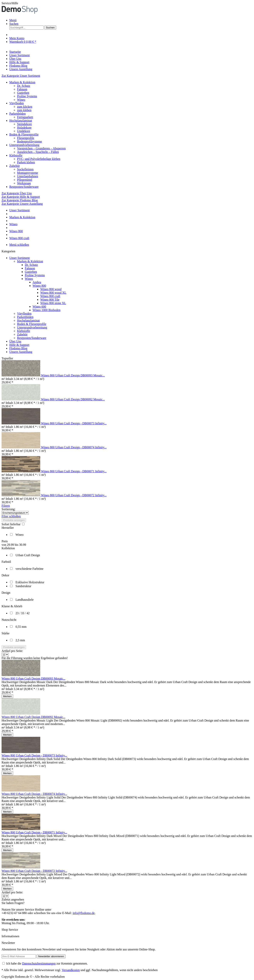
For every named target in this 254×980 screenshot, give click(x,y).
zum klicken (25, 107)
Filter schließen (11, 516)
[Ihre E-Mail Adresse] (19, 956)
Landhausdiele (24, 600)
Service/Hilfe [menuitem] (10, 3)
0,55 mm (21, 627)
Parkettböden (17, 114)
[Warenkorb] (23, 42)
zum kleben (24, 110)
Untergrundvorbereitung (24, 145)
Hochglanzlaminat (21, 121)
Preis (5, 541)
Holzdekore (24, 128)
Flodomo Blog (18, 348)
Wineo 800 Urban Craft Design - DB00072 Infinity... (74, 495)
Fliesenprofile (26, 138)
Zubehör (15, 166)
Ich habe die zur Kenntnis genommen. (47, 963)
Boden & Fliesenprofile (24, 134)
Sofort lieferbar (11, 524)
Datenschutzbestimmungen (39, 963)
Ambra (37, 282)
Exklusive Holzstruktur (30, 582)
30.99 (23, 545)
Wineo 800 (39, 286)
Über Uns (15, 341)
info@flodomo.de (84, 913)
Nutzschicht (9, 620)
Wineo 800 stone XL (53, 303)
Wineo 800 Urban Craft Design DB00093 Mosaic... (73, 375)
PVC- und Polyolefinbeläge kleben (39, 159)
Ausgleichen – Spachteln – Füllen (38, 152)
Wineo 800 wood (51, 289)
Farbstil (6, 562)
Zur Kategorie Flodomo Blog (20, 200)
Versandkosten (71, 970)
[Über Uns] (15, 59)
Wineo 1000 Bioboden (46, 310)
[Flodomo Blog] (18, 66)
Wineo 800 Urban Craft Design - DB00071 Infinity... (74, 471)
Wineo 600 (39, 307)
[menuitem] (131, 20)
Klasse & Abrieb (12, 606)
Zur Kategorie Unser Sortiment (21, 76)
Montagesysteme (27, 173)
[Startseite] (15, 52)
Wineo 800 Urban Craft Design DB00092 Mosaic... (73, 399)
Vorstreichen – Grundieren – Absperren (41, 148)
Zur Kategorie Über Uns (17, 193)
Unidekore (24, 131)
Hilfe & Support (19, 345)
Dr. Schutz (24, 86)
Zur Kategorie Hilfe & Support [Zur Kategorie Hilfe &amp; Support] (21, 197)
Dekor (5, 575)
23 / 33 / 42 (23, 613)
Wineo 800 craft (50, 296)
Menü (13, 20)
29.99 (11, 545)
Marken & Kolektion (22, 82)
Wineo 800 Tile (50, 300)
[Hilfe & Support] (19, 62)
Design (6, 593)
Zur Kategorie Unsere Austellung (22, 204)
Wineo (21, 100)
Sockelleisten (25, 169)
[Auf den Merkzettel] (7, 696)
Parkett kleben (26, 162)
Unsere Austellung (21, 352)
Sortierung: (9, 509)
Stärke (6, 633)
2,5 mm (20, 640)
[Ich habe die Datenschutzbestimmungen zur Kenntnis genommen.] (4, 963)
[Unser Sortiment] (19, 55)
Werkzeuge (24, 183)
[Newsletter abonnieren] (51, 956)
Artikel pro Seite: (12, 651)
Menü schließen (19, 245)
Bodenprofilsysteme (30, 141)
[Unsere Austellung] (21, 69)
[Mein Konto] (17, 38)
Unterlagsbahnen (27, 176)
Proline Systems (27, 96)
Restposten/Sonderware (24, 187)
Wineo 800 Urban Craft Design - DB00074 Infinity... (74, 447)
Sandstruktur (23, 586)
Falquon (22, 89)
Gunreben (23, 93)
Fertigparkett (25, 117)
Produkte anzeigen (14, 520)
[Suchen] (50, 28)
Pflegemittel (25, 180)
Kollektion (8, 548)
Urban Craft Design (28, 555)
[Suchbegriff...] (26, 28)
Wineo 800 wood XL (53, 293)
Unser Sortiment (19, 258)
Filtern (6, 506)
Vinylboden (17, 103)
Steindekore (24, 124)
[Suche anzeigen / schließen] (14, 24)
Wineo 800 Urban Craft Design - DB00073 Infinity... (74, 423)
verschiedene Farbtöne (29, 569)
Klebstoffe (16, 155)
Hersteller (8, 528)
